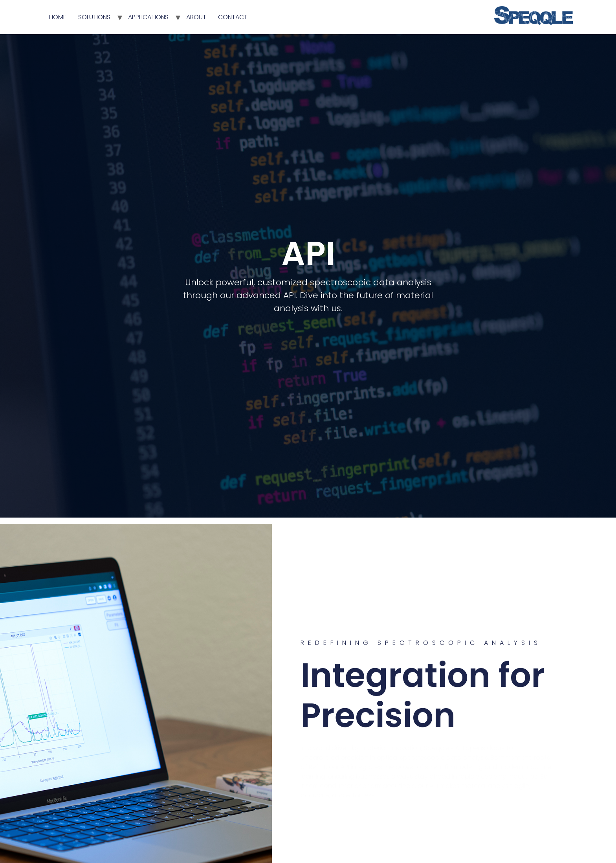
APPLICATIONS (148, 17)
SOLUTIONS (94, 17)
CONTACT (233, 17)
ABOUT (196, 17)
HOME (58, 17)
